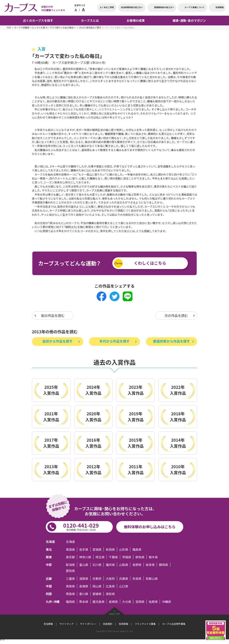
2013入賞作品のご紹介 (90, 27)
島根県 (84, 586)
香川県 (84, 594)
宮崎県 (140, 602)
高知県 (110, 594)
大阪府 (110, 579)
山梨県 (124, 565)
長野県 (137, 565)
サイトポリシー (88, 624)
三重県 (70, 579)
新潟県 (70, 565)
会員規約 (108, 624)
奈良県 (137, 579)
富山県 (84, 565)
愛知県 (70, 571)
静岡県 (163, 565)
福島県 (137, 549)
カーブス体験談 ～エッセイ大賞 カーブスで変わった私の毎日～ (45, 27)
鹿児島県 (98, 602)
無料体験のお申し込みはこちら (150, 527)
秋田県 (110, 549)
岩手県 (84, 549)
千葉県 (113, 557)
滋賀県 (84, 579)
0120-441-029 (81, 526)
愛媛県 (97, 594)
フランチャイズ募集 (145, 624)
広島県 (110, 586)
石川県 (97, 565)
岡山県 (97, 586)
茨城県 (127, 557)
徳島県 (70, 594)
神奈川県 (85, 557)
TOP (9, 27)
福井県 (110, 565)
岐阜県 (150, 565)
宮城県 (97, 549)
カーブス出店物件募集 (174, 624)
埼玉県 (100, 557)
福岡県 (70, 602)
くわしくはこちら (150, 263)
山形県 (124, 549)
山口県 (124, 586)
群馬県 (140, 557)
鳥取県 (70, 586)
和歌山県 (152, 579)
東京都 (70, 557)
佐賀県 (153, 602)
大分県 (127, 602)
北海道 (70, 542)
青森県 (70, 549)
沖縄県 (166, 602)
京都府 (97, 579)
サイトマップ (66, 624)
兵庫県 (124, 579)
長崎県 (113, 602)
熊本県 (84, 602)
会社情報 (48, 624)
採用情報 (124, 624)
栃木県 (153, 557)
